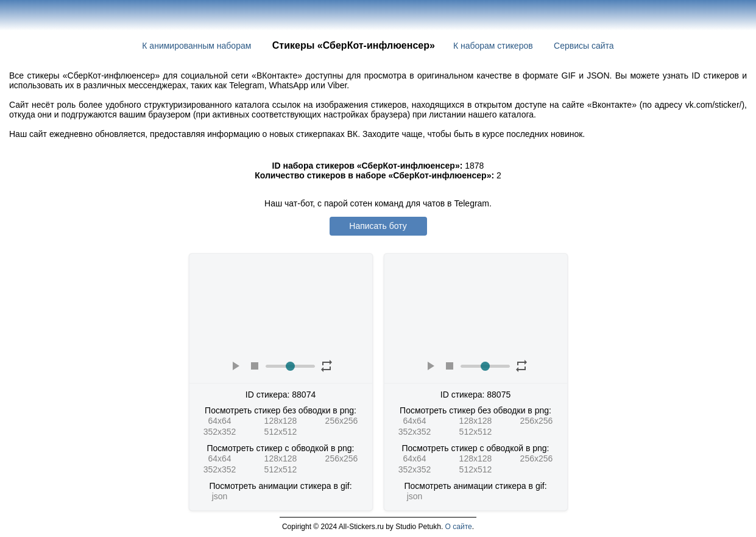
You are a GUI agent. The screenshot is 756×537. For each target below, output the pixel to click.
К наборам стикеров (493, 46)
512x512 (281, 432)
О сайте (459, 527)
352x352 (220, 432)
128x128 (281, 421)
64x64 (219, 421)
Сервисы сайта (584, 46)
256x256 (342, 421)
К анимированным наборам (196, 46)
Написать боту (378, 226)
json (220, 496)
